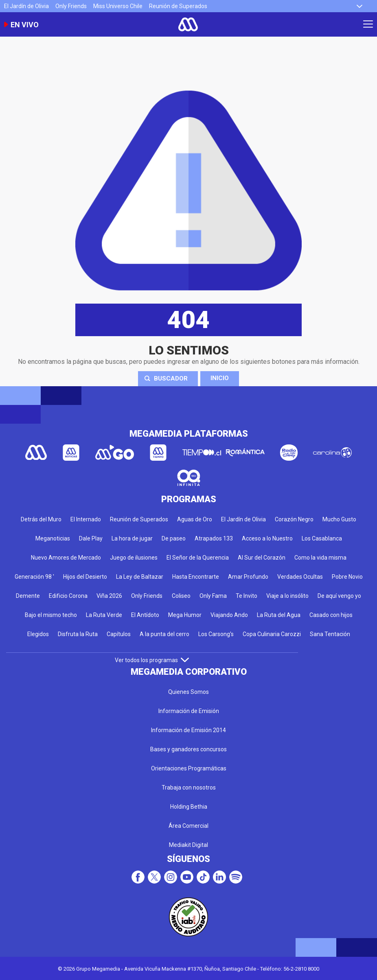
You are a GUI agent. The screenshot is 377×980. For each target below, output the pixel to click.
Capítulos (119, 634)
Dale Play (91, 538)
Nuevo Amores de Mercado (66, 558)
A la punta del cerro (164, 634)
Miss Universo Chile (118, 6)
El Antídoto (145, 615)
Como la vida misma (320, 558)
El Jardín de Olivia (26, 6)
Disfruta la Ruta (78, 634)
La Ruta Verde (104, 615)
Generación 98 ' (34, 577)
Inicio (220, 378)
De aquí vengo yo (339, 596)
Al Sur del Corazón (262, 558)
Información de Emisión (189, 711)
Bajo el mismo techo (51, 615)
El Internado (86, 519)
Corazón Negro (294, 519)
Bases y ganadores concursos (188, 749)
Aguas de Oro (195, 519)
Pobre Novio (347, 577)
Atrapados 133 (214, 538)
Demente (28, 596)
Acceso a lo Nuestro (267, 538)
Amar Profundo (248, 577)
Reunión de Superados (178, 6)
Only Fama (213, 596)
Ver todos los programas (152, 660)
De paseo (174, 538)
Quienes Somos (188, 692)
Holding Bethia (189, 807)
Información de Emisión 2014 (188, 730)
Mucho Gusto (339, 519)
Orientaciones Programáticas (189, 768)
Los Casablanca (322, 538)
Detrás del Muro (41, 519)
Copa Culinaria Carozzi (272, 634)
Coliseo (181, 596)
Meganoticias (53, 538)
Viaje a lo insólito (287, 596)
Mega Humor (185, 615)
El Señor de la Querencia (198, 558)
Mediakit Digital (188, 845)
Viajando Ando (229, 615)
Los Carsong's (216, 634)
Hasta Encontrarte (196, 577)
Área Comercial (188, 826)
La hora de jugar (132, 538)
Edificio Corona (68, 596)
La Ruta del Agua (279, 615)
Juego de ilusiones (134, 558)
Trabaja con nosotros (189, 787)
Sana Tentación (330, 634)
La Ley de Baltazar (140, 577)
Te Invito (247, 596)
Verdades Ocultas (300, 577)
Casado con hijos (331, 615)
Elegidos (38, 634)
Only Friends (71, 6)
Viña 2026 (109, 596)
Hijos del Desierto (85, 577)
